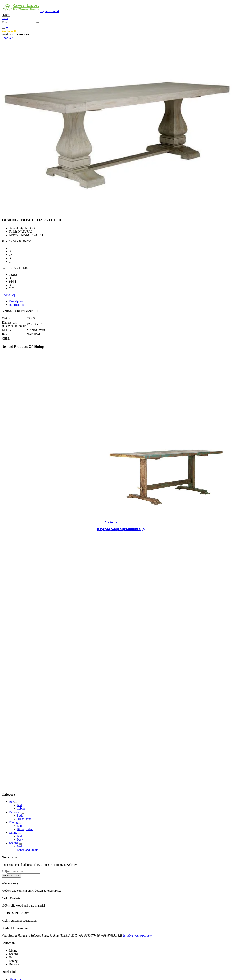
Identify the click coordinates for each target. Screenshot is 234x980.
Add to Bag (9, 295)
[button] (5, 28)
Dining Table (25, 829)
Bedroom (15, 812)
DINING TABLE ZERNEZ (117, 529)
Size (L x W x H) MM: (15, 268)
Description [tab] (16, 301)
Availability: (17, 228)
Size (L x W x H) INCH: (16, 241)
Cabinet (22, 809)
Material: (15, 235)
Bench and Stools (27, 850)
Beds (20, 815)
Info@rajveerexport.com (138, 935)
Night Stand (24, 819)
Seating (14, 843)
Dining (13, 822)
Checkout (7, 38)
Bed (19, 805)
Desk (20, 839)
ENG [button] (5, 18)
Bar (11, 802)
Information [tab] (16, 305)
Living (13, 833)
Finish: (13, 232)
